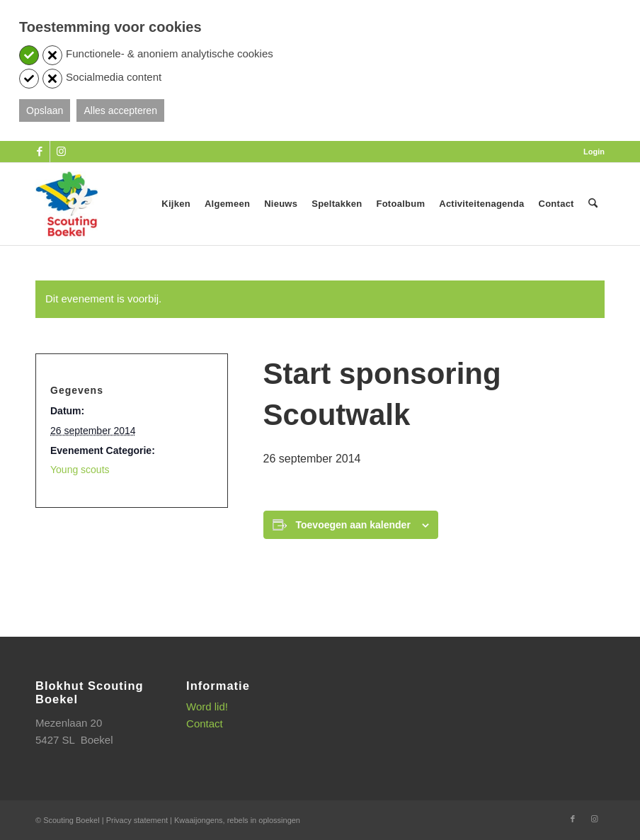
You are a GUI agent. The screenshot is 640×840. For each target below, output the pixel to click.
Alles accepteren (120, 110)
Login (594, 152)
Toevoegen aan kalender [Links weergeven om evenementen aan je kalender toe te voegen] (353, 525)
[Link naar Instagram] (61, 152)
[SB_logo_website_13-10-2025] (67, 204)
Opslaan (45, 110)
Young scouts (80, 470)
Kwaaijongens (199, 820)
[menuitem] (590, 152)
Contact (205, 723)
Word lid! (207, 706)
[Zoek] (593, 204)
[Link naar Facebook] (39, 152)
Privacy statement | (140, 820)
